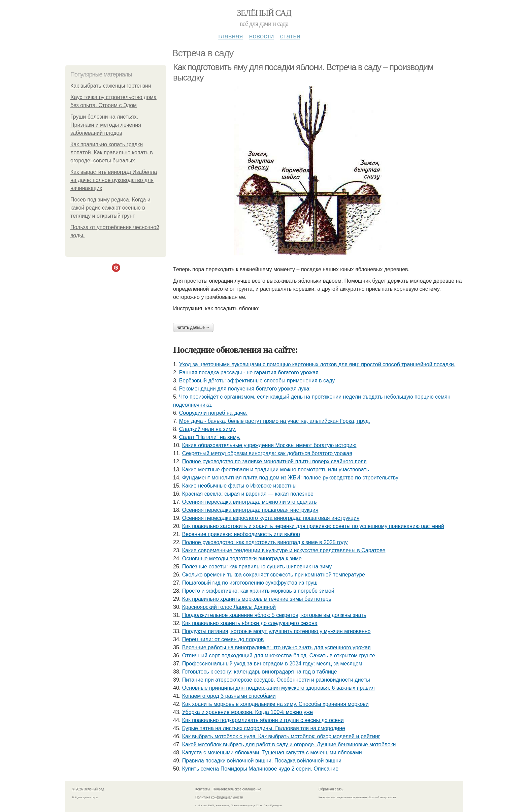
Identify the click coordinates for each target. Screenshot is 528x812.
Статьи (290, 36)
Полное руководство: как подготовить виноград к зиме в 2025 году (265, 542)
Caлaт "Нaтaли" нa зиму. (210, 437)
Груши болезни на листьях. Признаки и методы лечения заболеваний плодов (106, 125)
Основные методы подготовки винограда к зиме (242, 558)
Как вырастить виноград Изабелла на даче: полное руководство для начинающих (114, 180)
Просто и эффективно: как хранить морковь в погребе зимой (258, 591)
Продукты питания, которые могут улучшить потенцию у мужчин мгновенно (276, 631)
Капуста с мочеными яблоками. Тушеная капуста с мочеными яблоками (272, 753)
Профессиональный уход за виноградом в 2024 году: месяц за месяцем (272, 664)
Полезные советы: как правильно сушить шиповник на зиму (257, 567)
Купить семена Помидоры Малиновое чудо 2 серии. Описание (260, 769)
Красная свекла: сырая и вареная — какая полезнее (248, 494)
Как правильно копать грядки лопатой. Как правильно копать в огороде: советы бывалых (112, 152)
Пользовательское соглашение (237, 789)
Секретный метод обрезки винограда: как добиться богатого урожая (267, 453)
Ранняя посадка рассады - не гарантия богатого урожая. (250, 372)
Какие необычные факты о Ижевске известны (239, 486)
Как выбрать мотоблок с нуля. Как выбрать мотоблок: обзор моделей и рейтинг (281, 736)
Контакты (203, 789)
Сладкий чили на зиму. (208, 429)
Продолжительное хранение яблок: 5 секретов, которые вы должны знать (274, 615)
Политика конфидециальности (219, 797)
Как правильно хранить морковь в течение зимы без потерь (257, 599)
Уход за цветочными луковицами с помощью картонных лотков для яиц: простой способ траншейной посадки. (317, 364)
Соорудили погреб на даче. (213, 413)
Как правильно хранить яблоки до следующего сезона (250, 623)
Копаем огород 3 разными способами (229, 696)
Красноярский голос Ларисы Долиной (229, 607)
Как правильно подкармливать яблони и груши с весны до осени (263, 720)
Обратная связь (331, 789)
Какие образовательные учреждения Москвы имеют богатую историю (269, 445)
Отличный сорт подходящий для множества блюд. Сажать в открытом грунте (279, 655)
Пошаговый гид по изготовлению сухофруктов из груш (250, 583)
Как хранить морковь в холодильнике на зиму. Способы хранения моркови (275, 704)
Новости (261, 36)
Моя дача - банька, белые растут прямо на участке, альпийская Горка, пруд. (275, 421)
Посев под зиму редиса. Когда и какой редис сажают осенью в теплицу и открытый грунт (110, 208)
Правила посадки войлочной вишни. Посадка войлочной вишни (262, 761)
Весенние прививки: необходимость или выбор (241, 534)
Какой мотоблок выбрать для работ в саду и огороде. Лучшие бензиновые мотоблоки (289, 744)
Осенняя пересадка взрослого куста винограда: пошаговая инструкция (271, 518)
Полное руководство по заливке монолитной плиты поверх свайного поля (274, 461)
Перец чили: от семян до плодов (223, 639)
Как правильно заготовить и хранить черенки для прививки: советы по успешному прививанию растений (313, 526)
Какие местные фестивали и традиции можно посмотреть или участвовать (276, 470)
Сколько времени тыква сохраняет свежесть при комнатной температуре (274, 575)
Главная (230, 36)
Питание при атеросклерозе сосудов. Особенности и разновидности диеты (276, 680)
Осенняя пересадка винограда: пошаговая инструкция (250, 510)
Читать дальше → (193, 327)
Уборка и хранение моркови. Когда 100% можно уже (247, 712)
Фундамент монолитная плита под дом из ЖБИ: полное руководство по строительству (290, 478)
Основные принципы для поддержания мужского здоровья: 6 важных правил (278, 688)
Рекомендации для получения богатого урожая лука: (245, 389)
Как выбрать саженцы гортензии (111, 86)
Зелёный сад (264, 13)
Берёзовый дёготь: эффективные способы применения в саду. (257, 381)
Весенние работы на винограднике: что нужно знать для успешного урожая (276, 647)
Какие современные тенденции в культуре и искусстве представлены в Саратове (284, 550)
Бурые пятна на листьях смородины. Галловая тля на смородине (264, 728)
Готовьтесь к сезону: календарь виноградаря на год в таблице (260, 672)
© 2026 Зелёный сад (88, 789)
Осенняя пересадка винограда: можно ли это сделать (250, 502)
